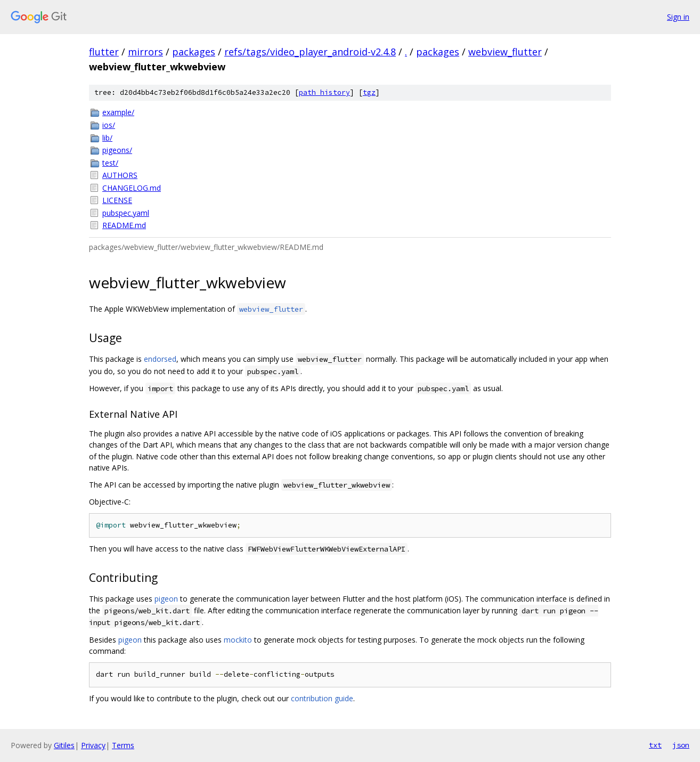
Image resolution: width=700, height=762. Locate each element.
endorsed (160, 359)
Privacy (93, 745)
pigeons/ (117, 150)
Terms (123, 745)
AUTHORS (120, 175)
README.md (124, 225)
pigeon (166, 599)
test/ (110, 163)
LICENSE (117, 200)
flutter (104, 52)
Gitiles (64, 745)
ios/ (109, 125)
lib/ (107, 138)
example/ (118, 112)
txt (655, 745)
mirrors (145, 52)
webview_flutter (505, 52)
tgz (369, 92)
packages (194, 52)
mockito (238, 640)
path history (324, 92)
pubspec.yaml (126, 213)
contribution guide (322, 698)
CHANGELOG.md (132, 188)
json (681, 745)
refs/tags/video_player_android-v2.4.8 (310, 52)
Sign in (678, 17)
